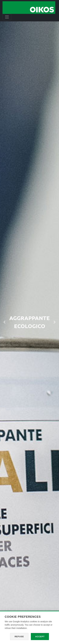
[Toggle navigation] (7, 17)
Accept (40, 637)
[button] (4, 322)
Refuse (19, 637)
